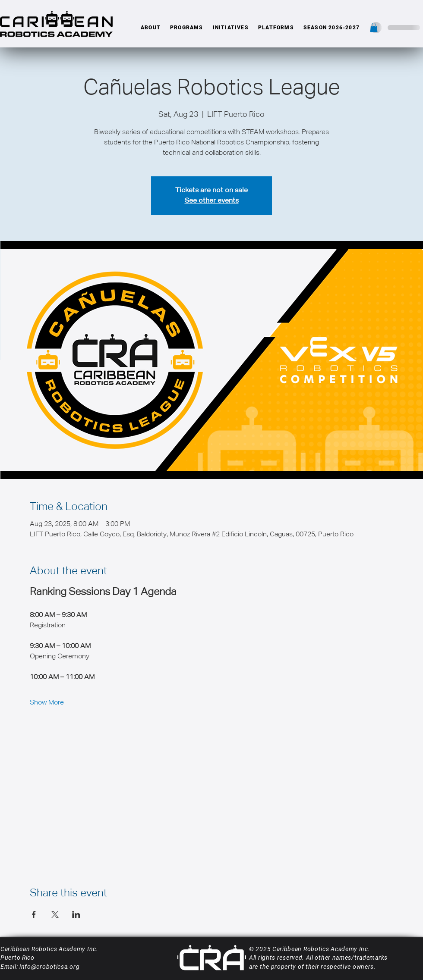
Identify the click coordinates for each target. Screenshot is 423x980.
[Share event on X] (55, 914)
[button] (151, 28)
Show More (47, 703)
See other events (212, 201)
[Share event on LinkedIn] (76, 914)
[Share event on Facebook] (34, 914)
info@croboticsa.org (49, 967)
